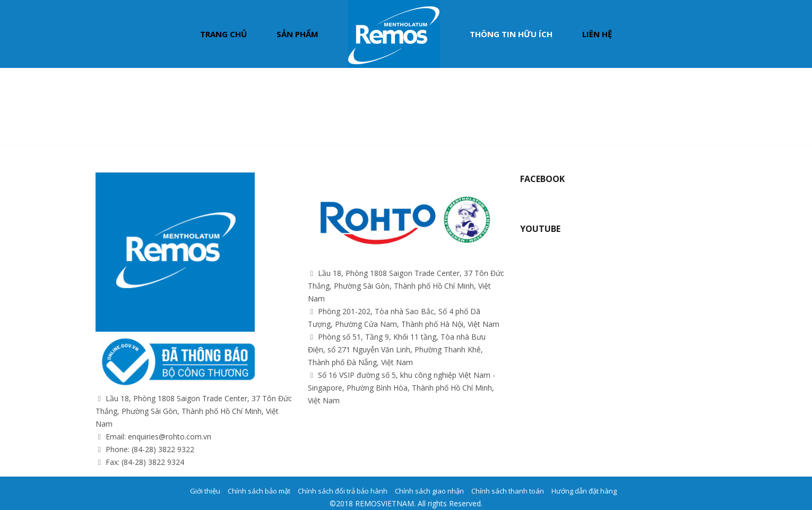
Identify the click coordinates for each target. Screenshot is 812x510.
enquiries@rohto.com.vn (170, 436)
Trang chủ (223, 34)
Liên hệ (597, 34)
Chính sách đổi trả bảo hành (343, 491)
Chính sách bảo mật (259, 491)
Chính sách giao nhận (429, 491)
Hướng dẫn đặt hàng (584, 491)
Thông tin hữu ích (511, 34)
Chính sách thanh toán (508, 491)
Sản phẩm (297, 34)
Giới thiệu (205, 491)
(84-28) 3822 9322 (163, 449)
